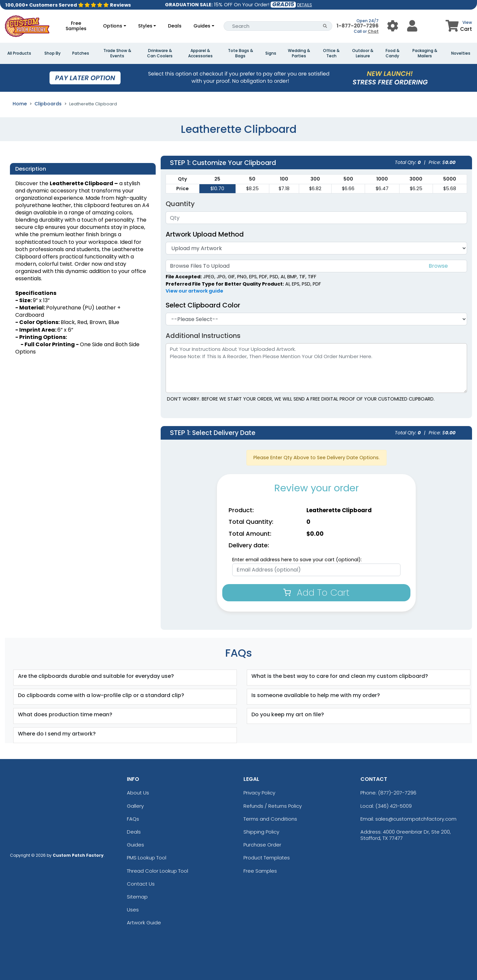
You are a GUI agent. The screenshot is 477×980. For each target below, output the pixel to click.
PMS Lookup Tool (147, 858)
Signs (271, 53)
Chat (373, 31)
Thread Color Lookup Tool (158, 871)
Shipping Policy (261, 832)
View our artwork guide (194, 291)
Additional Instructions (203, 336)
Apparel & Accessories (200, 53)
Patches (81, 53)
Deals (175, 26)
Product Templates (267, 858)
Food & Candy (393, 53)
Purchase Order (262, 845)
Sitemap (137, 897)
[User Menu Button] (393, 26)
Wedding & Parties (299, 53)
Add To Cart (316, 593)
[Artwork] (316, 248)
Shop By (53, 53)
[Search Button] (325, 26)
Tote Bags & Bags (240, 53)
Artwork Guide (144, 923)
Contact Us (141, 884)
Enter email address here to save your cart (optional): (297, 560)
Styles (145, 26)
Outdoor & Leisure (363, 53)
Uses (133, 910)
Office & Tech (331, 53)
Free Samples (76, 26)
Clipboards (48, 104)
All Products (19, 53)
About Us (138, 793)
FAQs (133, 819)
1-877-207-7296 (358, 26)
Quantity (180, 204)
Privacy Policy (259, 793)
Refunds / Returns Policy (273, 806)
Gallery (135, 806)
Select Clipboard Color (203, 305)
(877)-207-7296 (397, 793)
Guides (202, 26)
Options (113, 26)
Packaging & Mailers (425, 53)
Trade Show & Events (117, 53)
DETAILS (305, 5)
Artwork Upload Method (205, 234)
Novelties (461, 53)
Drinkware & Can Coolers (160, 53)
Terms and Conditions (270, 819)
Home (20, 104)
